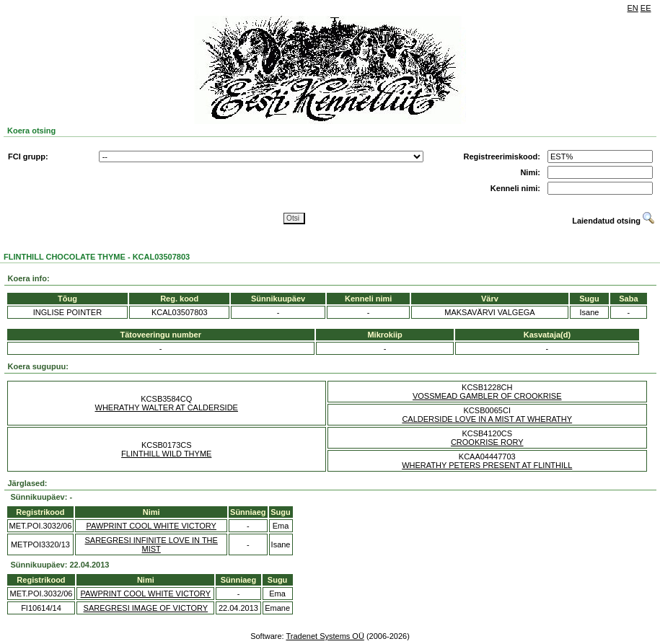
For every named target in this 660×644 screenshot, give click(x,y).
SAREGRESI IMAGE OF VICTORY (146, 608)
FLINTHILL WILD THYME (166, 454)
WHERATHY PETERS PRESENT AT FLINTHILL (487, 465)
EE (646, 8)
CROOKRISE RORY (487, 442)
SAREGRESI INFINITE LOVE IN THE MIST (151, 544)
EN (633, 8)
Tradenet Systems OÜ (325, 636)
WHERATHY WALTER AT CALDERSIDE (167, 407)
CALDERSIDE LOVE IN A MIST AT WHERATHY (487, 419)
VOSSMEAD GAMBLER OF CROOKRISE (487, 396)
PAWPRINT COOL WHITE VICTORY (151, 526)
